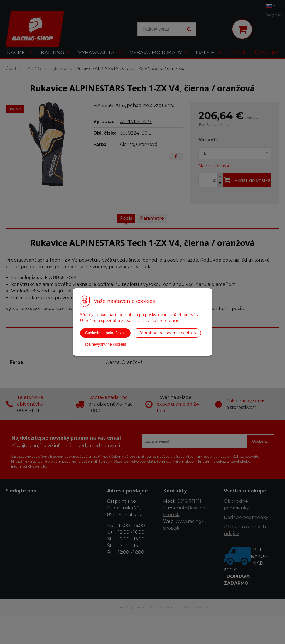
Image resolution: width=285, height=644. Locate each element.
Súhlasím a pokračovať (105, 333)
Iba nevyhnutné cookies (106, 344)
